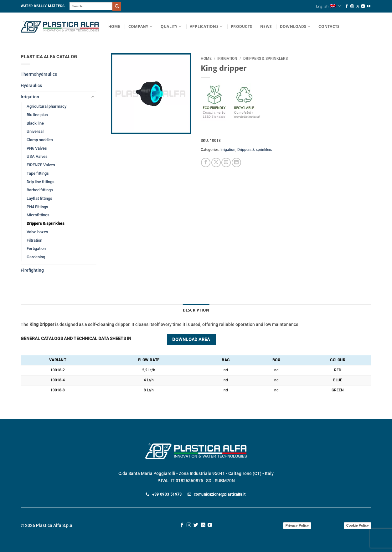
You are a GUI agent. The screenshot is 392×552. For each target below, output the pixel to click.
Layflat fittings (39, 198)
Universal (35, 131)
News (266, 26)
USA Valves (37, 156)
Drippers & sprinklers (266, 59)
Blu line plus (37, 115)
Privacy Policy (297, 525)
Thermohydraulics (39, 74)
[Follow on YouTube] (369, 6)
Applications (206, 26)
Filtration (34, 240)
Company (140, 26)
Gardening (36, 257)
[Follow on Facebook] (347, 6)
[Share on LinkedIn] (236, 163)
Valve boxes (37, 232)
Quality (171, 26)
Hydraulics (31, 86)
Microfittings (38, 215)
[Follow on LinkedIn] (363, 6)
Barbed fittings (40, 190)
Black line (35, 123)
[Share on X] (216, 163)
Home (114, 26)
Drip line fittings (41, 182)
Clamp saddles (40, 140)
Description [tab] (196, 310)
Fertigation (36, 248)
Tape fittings (38, 173)
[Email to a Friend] (226, 163)
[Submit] (117, 6)
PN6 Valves (37, 148)
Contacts (329, 26)
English (328, 6)
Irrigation (227, 59)
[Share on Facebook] (206, 163)
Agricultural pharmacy (46, 106)
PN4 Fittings (37, 207)
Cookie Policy (358, 525)
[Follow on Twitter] (196, 525)
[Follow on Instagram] (352, 6)
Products (241, 26)
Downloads (295, 26)
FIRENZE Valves (41, 165)
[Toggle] (93, 97)
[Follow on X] (358, 6)
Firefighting (32, 270)
